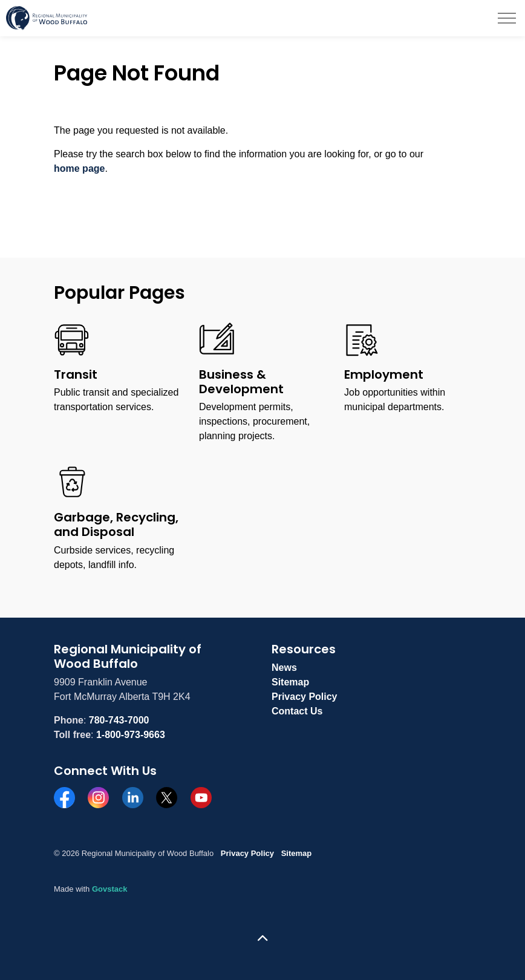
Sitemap (290, 682)
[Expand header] (507, 18)
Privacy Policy (305, 697)
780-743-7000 (119, 720)
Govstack (110, 889)
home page (79, 168)
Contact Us (297, 711)
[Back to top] (262, 939)
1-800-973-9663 (131, 735)
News (284, 668)
